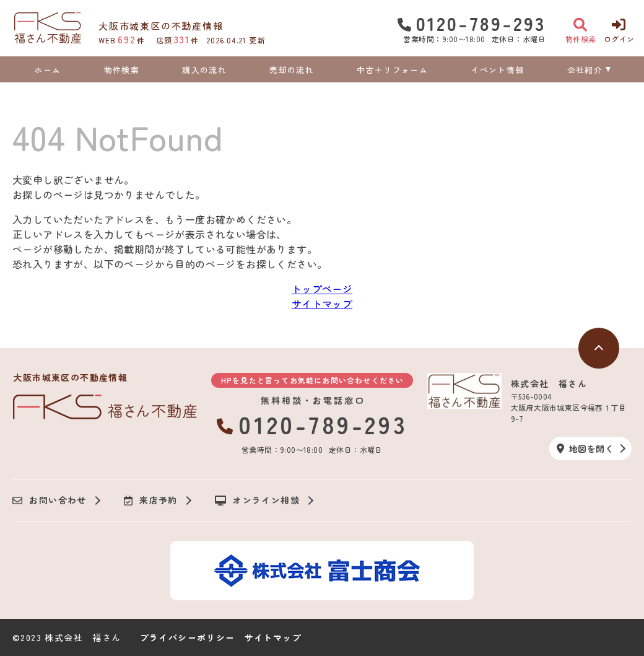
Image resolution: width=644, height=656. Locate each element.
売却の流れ (292, 70)
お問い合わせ (50, 501)
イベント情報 (497, 70)
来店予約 (151, 501)
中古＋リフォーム (392, 70)
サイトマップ (322, 304)
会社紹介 (585, 70)
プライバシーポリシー (188, 637)
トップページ (322, 289)
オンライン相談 (257, 501)
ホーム (47, 70)
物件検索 (122, 70)
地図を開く (585, 448)
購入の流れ (204, 70)
